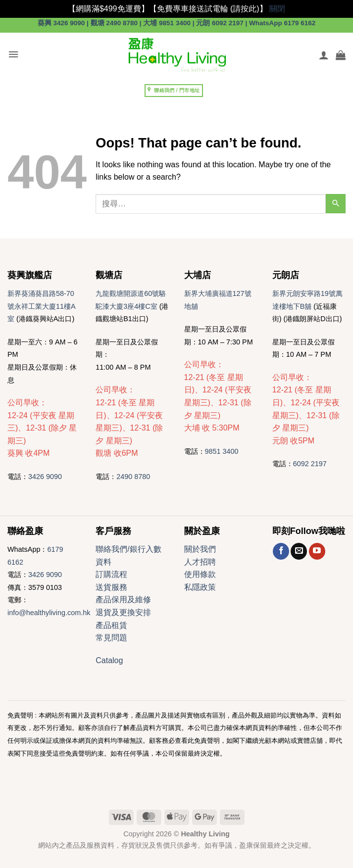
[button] (13, 55)
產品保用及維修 (123, 600)
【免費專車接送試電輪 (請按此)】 (208, 9)
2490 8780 (133, 477)
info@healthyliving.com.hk (49, 613)
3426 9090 (45, 477)
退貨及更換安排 (123, 612)
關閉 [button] (277, 9)
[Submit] (336, 204)
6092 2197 (310, 464)
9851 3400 (222, 451)
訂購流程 (111, 574)
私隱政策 (200, 587)
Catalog (109, 660)
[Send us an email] (299, 551)
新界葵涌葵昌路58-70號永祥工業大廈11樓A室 (42, 306)
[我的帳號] (324, 55)
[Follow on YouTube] (317, 551)
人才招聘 (200, 562)
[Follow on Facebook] (281, 551)
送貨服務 (111, 587)
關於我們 (200, 549)
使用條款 (200, 574)
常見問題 (111, 638)
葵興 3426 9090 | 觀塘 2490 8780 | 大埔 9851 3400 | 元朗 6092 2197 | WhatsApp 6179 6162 (177, 23)
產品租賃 (111, 625)
